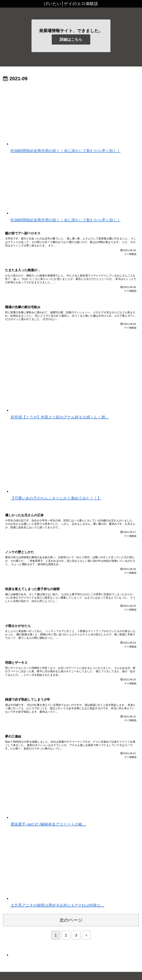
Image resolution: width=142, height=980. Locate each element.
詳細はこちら (71, 39)
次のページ (71, 926)
